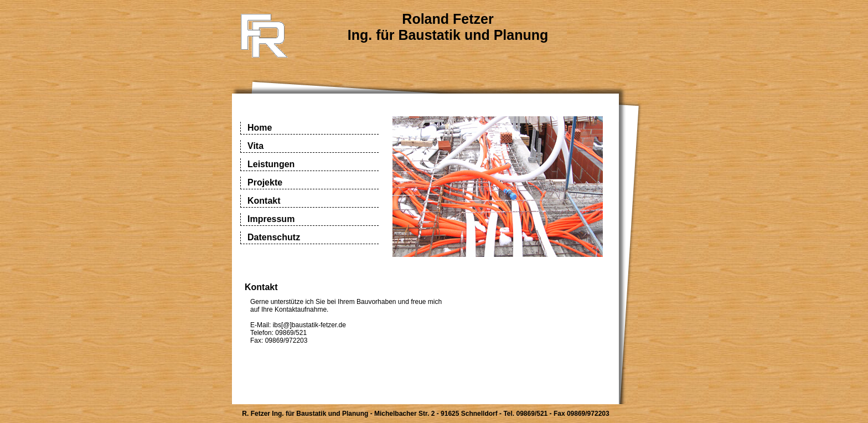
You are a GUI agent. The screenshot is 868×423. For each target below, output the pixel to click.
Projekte (265, 182)
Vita (255, 146)
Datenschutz (274, 237)
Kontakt (264, 201)
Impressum (271, 219)
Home (260, 128)
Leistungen (271, 164)
